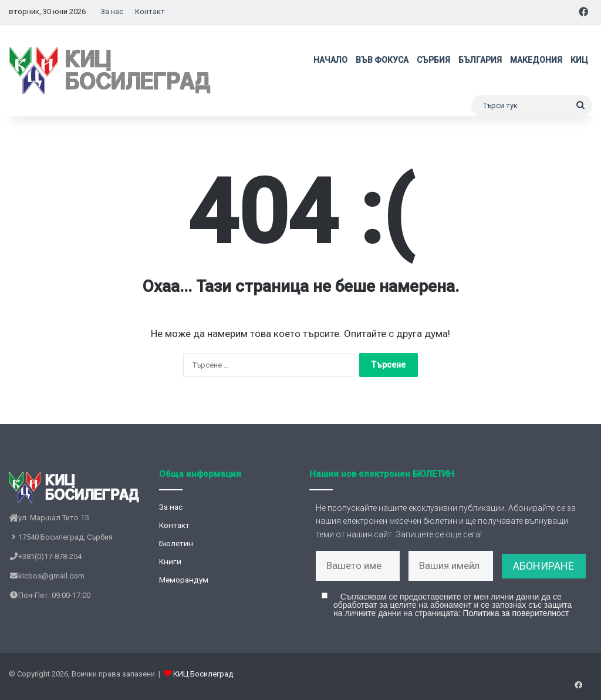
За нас (112, 11)
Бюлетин (176, 543)
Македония (536, 60)
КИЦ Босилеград (203, 679)
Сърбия (433, 60)
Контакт (150, 11)
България (480, 60)
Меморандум (184, 580)
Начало (330, 60)
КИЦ (579, 60)
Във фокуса (382, 60)
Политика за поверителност (516, 618)
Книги (170, 561)
